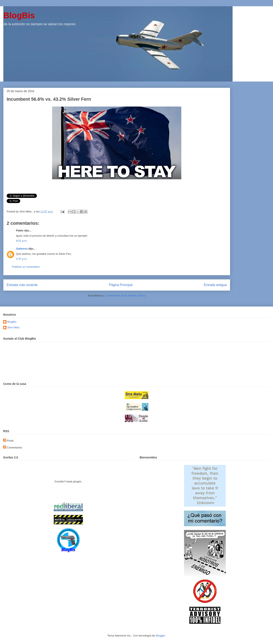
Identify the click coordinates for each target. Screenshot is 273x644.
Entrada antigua (215, 285)
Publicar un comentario (26, 267)
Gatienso (22, 249)
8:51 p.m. (22, 241)
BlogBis (19, 15)
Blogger (160, 636)
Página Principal (121, 285)
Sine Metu (13, 327)
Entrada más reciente (22, 285)
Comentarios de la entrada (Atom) (125, 296)
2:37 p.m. (22, 259)
